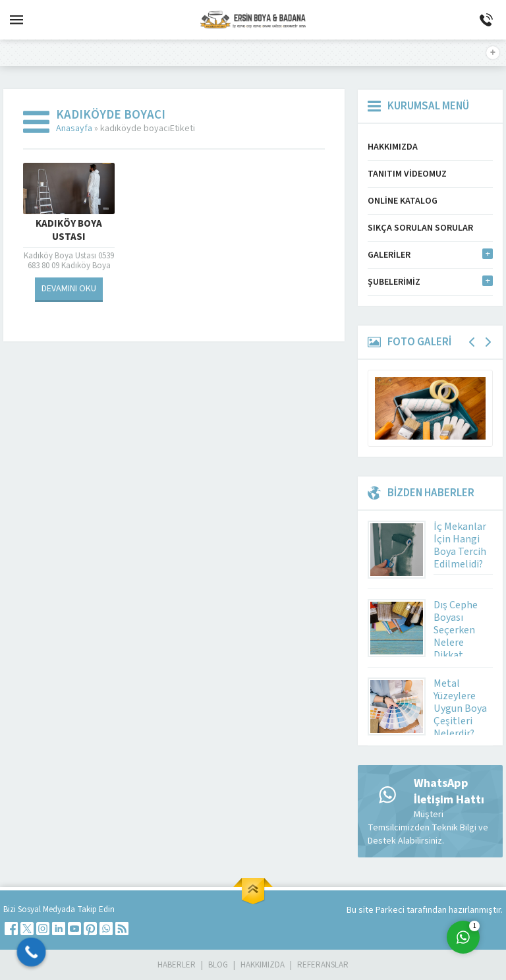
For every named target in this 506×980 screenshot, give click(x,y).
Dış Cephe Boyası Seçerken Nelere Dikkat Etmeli (456, 636)
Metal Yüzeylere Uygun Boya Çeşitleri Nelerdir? (460, 708)
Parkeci (391, 910)
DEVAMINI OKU (69, 289)
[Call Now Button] (32, 952)
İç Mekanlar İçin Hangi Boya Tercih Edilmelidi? (460, 545)
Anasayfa (74, 129)
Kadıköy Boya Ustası (69, 231)
